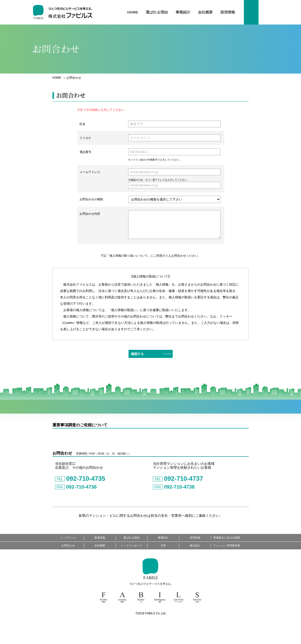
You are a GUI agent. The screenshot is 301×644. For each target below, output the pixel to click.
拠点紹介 (195, 568)
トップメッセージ (131, 568)
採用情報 (228, 12)
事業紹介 (183, 12)
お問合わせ (68, 568)
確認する (137, 354)
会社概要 (205, 12)
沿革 (163, 568)
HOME (133, 12)
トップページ (68, 560)
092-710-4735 (82, 500)
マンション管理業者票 (227, 568)
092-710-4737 (179, 500)
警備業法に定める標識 (227, 560)
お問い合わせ (256, 12)
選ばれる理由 (157, 12)
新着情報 (100, 560)
